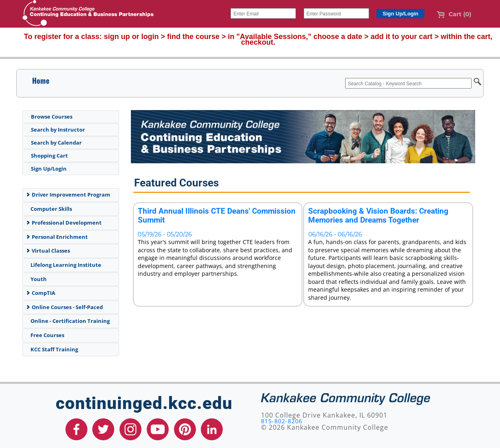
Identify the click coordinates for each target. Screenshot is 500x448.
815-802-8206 (282, 421)
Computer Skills (50, 209)
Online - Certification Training (69, 321)
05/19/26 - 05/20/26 (165, 234)
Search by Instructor (58, 130)
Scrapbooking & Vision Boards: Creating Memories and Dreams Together (378, 215)
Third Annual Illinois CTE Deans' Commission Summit (217, 215)
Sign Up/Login (49, 169)
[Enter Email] (263, 13)
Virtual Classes (48, 251)
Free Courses (46, 335)
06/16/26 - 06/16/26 (335, 234)
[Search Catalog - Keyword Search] (408, 83)
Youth (37, 279)
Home (41, 80)
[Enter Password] (336, 13)
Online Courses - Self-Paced (64, 307)
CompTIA (40, 293)
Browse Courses (52, 117)
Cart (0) (454, 14)
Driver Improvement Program (68, 195)
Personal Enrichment (57, 237)
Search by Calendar (56, 143)
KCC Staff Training (53, 349)
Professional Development (64, 223)
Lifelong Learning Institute (64, 265)
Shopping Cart (49, 156)
